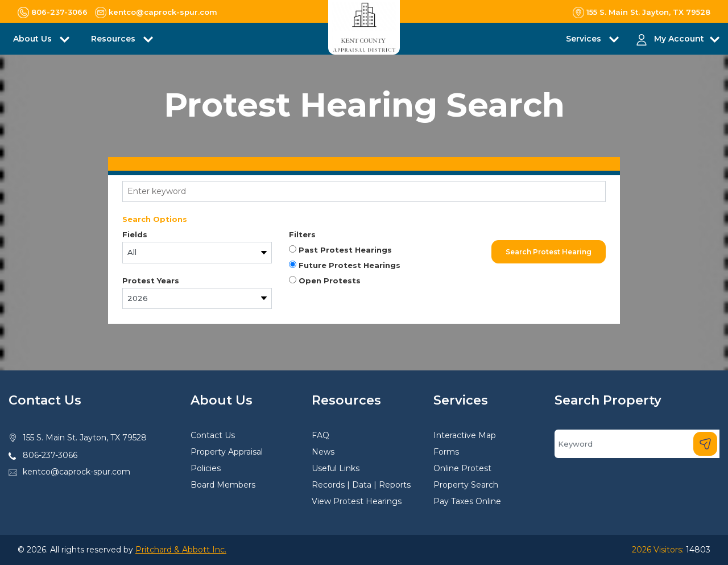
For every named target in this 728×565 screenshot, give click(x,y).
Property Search (466, 485)
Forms (446, 452)
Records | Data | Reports (361, 485)
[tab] (364, 164)
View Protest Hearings (357, 501)
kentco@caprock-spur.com (76, 472)
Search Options (155, 219)
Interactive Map (465, 435)
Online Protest (462, 468)
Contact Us (213, 435)
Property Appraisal (227, 452)
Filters (302, 234)
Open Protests (325, 281)
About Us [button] (34, 39)
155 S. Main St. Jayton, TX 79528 (85, 438)
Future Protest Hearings (345, 265)
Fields (135, 234)
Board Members (223, 485)
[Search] (637, 444)
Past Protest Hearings (340, 250)
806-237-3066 (50, 455)
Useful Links (336, 468)
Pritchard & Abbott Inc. (181, 550)
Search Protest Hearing (549, 252)
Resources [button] (114, 39)
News (323, 452)
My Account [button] (679, 39)
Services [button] (585, 39)
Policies (206, 468)
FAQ (320, 435)
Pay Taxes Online (467, 501)
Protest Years (151, 281)
